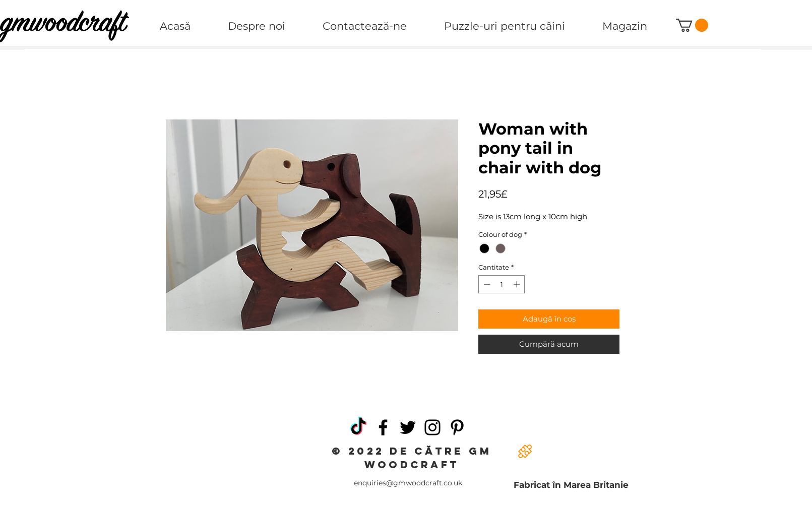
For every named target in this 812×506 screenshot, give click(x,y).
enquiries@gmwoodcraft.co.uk (408, 483)
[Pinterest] (457, 427)
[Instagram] (432, 427)
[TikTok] (358, 427)
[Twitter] (408, 427)
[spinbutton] (502, 284)
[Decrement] (486, 284)
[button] (692, 25)
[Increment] (518, 284)
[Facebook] (383, 427)
